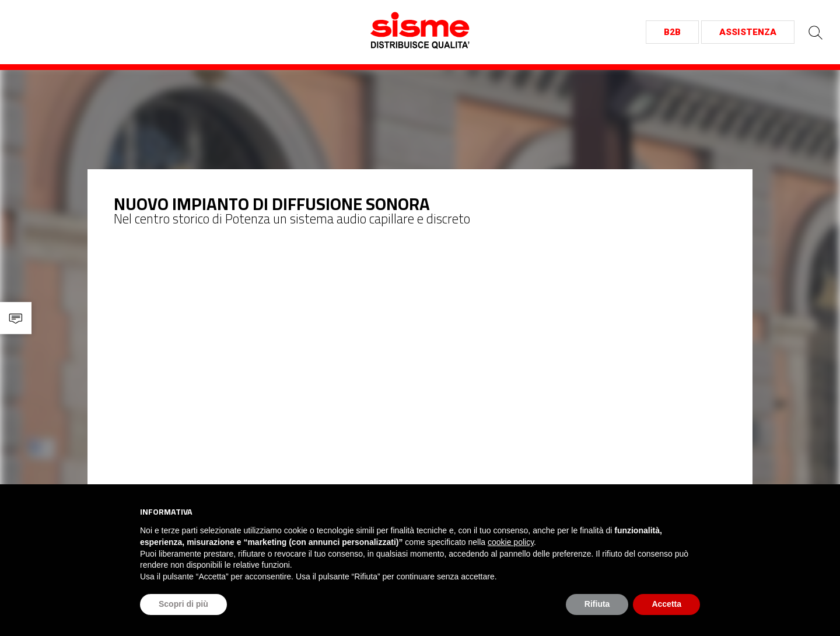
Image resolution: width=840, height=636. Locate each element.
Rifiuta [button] (597, 604)
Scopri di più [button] (183, 604)
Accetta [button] (666, 604)
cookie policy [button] (511, 542)
